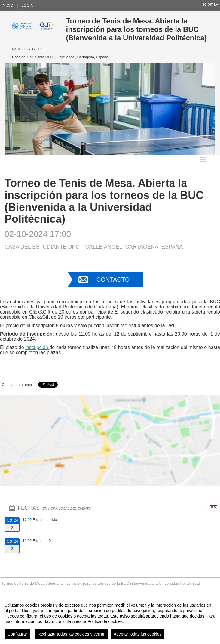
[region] (110, 619)
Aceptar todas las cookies (138, 634)
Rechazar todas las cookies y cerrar (71, 634)
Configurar (17, 634)
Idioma (211, 4)
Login (27, 5)
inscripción (37, 347)
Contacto (113, 280)
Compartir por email (18, 385)
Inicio (7, 5)
